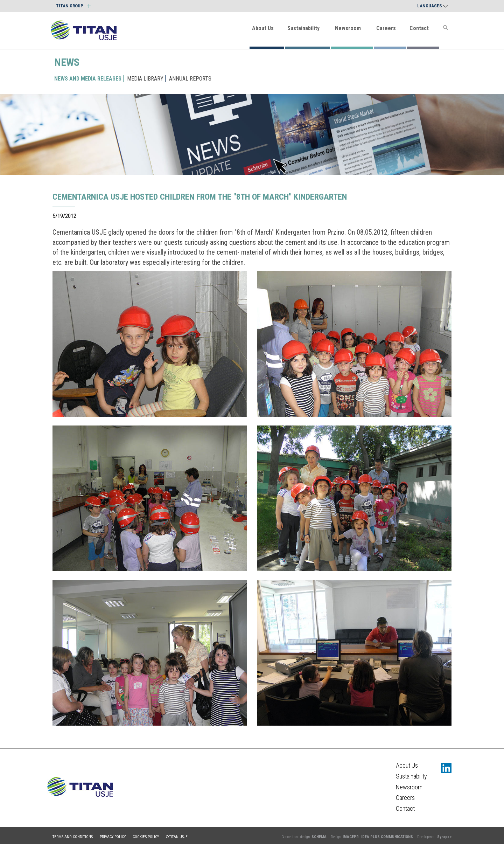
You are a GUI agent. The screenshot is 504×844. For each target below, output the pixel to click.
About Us (263, 28)
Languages (433, 6)
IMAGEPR (351, 837)
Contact (419, 28)
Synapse (444, 837)
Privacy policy (113, 837)
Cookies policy (146, 837)
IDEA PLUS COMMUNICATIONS (387, 837)
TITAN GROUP (73, 6)
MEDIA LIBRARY (145, 79)
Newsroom (348, 28)
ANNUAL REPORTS (190, 79)
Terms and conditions (73, 837)
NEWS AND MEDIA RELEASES (88, 79)
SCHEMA (319, 837)
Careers (386, 28)
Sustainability (303, 28)
